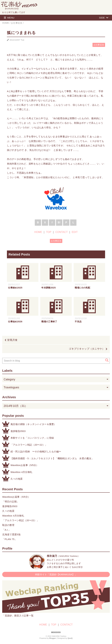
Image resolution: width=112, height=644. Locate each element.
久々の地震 (17, 479)
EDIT (75, 232)
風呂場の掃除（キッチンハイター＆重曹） (33, 424)
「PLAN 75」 (10, 539)
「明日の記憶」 (11, 502)
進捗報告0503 (18, 431)
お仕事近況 (99, 45)
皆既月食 (12, 340)
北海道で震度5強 (11, 534)
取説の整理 (8, 525)
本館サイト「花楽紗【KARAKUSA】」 (56, 574)
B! (59, 222)
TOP (49, 232)
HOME (38, 232)
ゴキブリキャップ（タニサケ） (87, 349)
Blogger (53, 638)
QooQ (70, 638)
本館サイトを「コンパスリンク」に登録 (32, 438)
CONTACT (62, 232)
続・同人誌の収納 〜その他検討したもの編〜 (36, 451)
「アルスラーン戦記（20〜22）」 (29, 445)
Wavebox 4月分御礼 (21, 472)
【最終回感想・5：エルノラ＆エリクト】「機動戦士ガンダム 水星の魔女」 (52, 458)
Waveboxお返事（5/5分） (25, 465)
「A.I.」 (6, 530)
